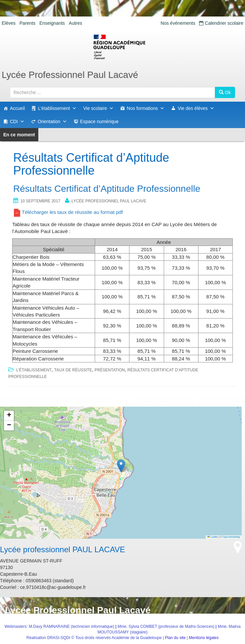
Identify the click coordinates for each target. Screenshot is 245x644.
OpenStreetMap (231, 537)
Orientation (52, 121)
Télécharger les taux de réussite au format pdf (72, 212)
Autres (75, 23)
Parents (27, 23)
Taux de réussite (73, 370)
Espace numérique (100, 121)
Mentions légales (204, 638)
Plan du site (175, 638)
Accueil (17, 108)
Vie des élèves (196, 108)
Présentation (110, 370)
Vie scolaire (98, 108)
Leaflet (213, 537)
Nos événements (178, 23)
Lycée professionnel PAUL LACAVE (109, 201)
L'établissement (57, 108)
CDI (17, 121)
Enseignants (52, 23)
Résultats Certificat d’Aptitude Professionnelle (107, 189)
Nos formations (146, 108)
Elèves (9, 23)
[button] (121, 466)
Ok (225, 92)
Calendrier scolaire (221, 23)
